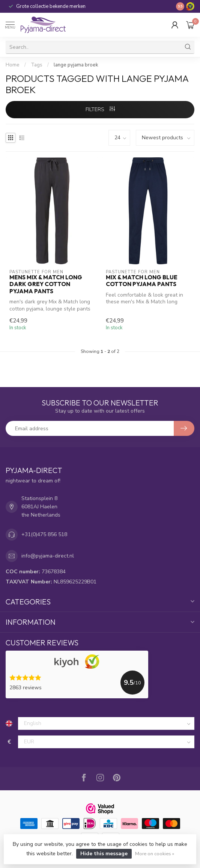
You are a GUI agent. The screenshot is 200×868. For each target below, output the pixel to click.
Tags (37, 65)
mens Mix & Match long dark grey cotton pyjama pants (46, 284)
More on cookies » (155, 854)
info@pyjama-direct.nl (48, 556)
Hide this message (104, 854)
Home (13, 65)
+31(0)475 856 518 (44, 534)
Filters (100, 109)
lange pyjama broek (76, 65)
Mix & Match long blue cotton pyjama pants (142, 281)
